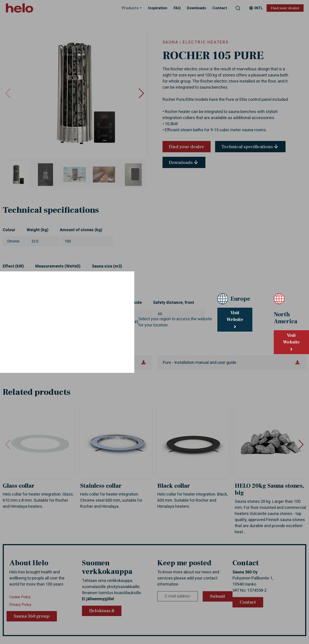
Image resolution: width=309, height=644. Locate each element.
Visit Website (235, 319)
